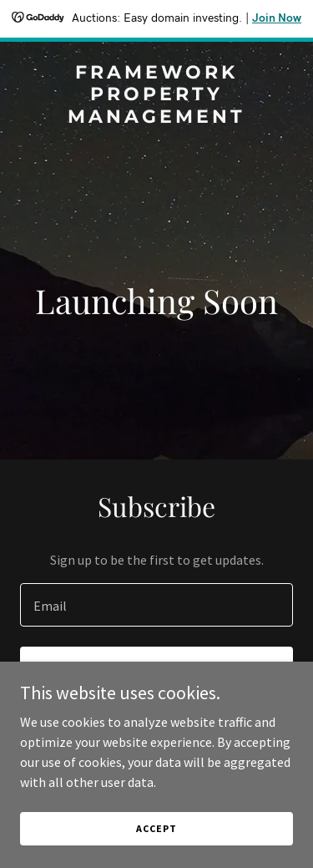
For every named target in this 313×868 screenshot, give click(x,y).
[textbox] (156, 605)
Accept (156, 828)
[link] (156, 118)
